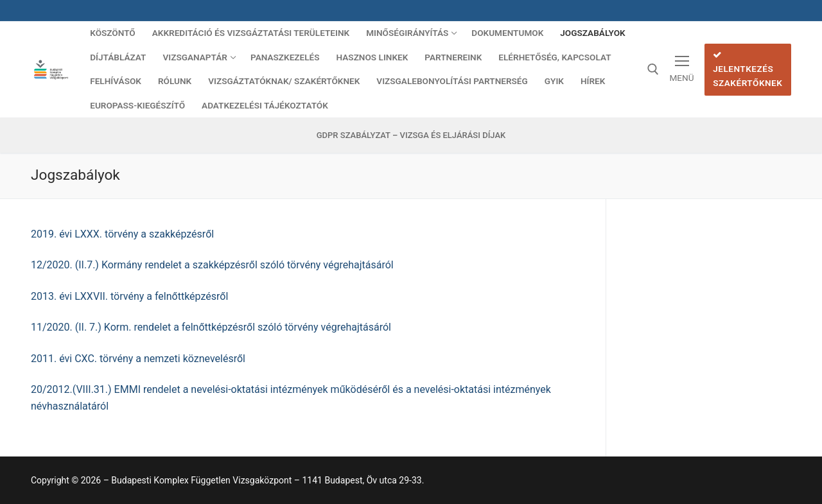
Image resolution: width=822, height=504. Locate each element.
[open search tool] (653, 69)
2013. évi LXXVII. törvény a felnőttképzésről (129, 296)
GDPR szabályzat (354, 135)
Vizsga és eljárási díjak (453, 135)
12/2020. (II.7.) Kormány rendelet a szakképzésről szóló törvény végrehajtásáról (212, 265)
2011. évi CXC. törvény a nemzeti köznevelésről (138, 359)
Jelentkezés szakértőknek (748, 69)
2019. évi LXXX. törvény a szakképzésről (122, 234)
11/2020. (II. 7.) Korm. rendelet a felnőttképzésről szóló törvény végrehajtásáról (211, 327)
